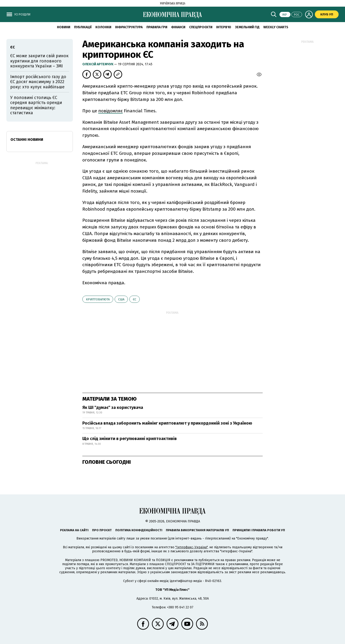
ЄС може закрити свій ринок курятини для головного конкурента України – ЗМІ (39, 61)
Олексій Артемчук (98, 64)
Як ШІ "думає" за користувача (113, 407)
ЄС (135, 299)
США (121, 299)
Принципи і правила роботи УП (259, 530)
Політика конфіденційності (139, 530)
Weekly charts (276, 27)
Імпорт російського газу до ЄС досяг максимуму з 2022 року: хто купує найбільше (38, 82)
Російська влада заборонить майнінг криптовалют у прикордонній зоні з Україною (167, 423)
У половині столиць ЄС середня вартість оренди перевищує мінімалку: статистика (36, 105)
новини (64, 27)
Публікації (83, 27)
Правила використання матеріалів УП (197, 530)
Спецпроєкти (201, 27)
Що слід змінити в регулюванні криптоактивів (130, 439)
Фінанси (178, 27)
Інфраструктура (129, 27)
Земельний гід (247, 27)
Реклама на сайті (74, 530)
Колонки (103, 27)
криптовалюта (98, 299)
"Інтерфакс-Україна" (191, 547)
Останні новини (27, 140)
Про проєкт (102, 530)
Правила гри (157, 27)
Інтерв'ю (224, 27)
